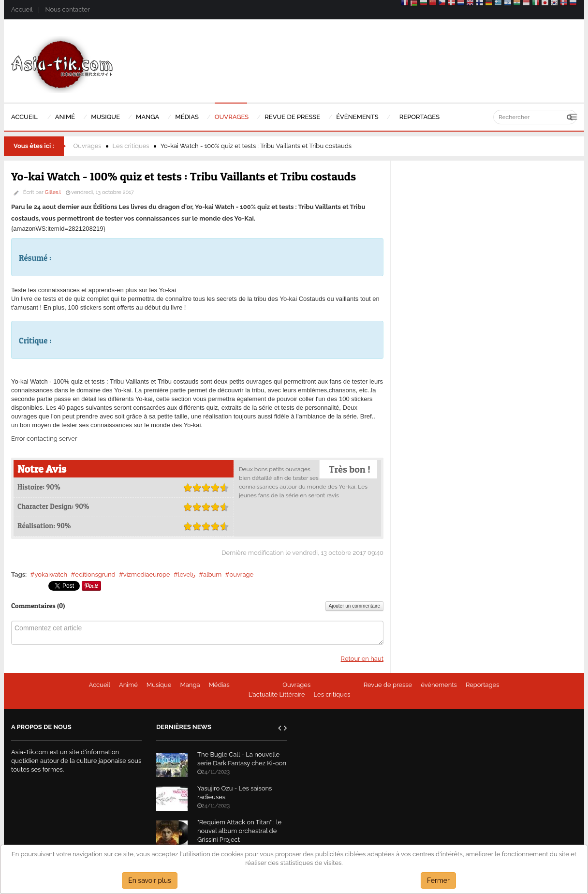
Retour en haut (362, 659)
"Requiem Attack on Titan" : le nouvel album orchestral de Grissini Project (239, 831)
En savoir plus (150, 880)
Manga (190, 685)
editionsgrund (95, 574)
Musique (159, 685)
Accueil (22, 9)
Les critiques (131, 146)
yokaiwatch (51, 574)
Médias (219, 685)
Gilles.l (53, 192)
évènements (439, 685)
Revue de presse (388, 685)
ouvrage (241, 574)
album (212, 574)
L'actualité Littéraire (277, 694)
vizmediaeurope (147, 574)
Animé (128, 685)
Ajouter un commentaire (354, 606)
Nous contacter (67, 9)
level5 (187, 574)
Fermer (438, 880)
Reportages (483, 685)
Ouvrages (88, 146)
